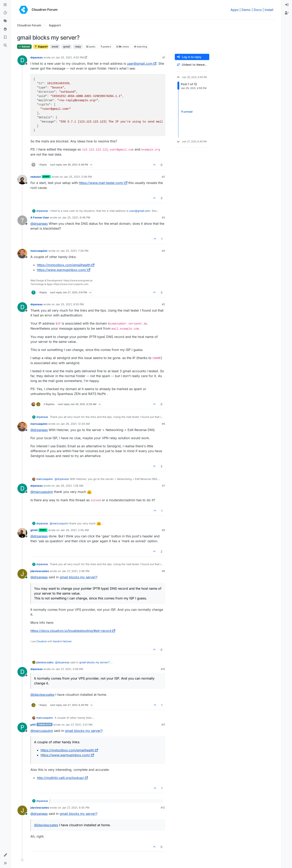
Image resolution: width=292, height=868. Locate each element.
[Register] (287, 13)
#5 (163, 304)
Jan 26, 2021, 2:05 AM (75, 530)
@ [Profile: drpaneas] (39, 224)
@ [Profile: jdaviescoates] (42, 695)
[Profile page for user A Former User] (22, 220)
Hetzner (67, 641)
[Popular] (5, 29)
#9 (163, 571)
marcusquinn (39, 251)
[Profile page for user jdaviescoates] (22, 574)
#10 (163, 669)
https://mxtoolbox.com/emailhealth (66, 265)
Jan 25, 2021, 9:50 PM (70, 304)
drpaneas (36, 57)
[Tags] (5, 21)
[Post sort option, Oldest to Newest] (192, 65)
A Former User (40, 217)
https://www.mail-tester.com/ (103, 183)
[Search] (5, 45)
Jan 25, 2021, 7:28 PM (74, 251)
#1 (164, 57)
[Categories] (5, 5)
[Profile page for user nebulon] (22, 180)
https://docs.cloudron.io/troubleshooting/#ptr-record (73, 631)
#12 (163, 808)
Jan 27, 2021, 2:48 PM (76, 571)
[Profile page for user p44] (22, 727)
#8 (163, 530)
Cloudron (42, 641)
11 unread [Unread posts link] (187, 112)
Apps (235, 10)
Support (41, 47)
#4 (163, 251)
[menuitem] (287, 5)
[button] (5, 855)
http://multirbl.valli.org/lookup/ (62, 778)
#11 (163, 725)
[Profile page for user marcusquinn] (22, 254)
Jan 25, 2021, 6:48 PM (76, 217)
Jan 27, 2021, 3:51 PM (79, 725)
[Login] (287, 5)
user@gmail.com (142, 63)
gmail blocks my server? (78, 577)
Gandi (56, 641)
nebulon (36, 177)
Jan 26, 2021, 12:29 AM (75, 424)
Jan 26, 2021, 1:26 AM (69, 486)
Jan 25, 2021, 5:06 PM (78, 177)
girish (34, 530)
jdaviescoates (40, 571)
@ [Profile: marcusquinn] (42, 492)
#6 (163, 424)
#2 (163, 177)
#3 (163, 217)
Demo (246, 10)
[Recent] (5, 13)
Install (269, 10)
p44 (33, 725)
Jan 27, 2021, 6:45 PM (76, 808)
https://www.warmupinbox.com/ (64, 270)
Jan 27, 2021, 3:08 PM (69, 669)
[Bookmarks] (5, 37)
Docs (258, 10)
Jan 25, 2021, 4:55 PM (70, 57)
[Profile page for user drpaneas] (22, 60)
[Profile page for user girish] (22, 533)
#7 (164, 486)
